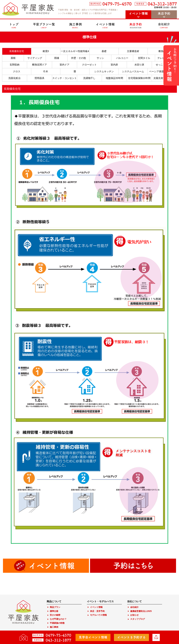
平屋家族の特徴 (57, 623)
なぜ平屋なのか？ (58, 619)
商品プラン (55, 607)
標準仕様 (54, 611)
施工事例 (54, 627)
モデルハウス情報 (98, 615)
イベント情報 (96, 607)
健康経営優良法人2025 (141, 611)
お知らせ (134, 615)
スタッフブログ (138, 619)
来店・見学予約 (97, 611)
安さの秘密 (55, 615)
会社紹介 (134, 607)
